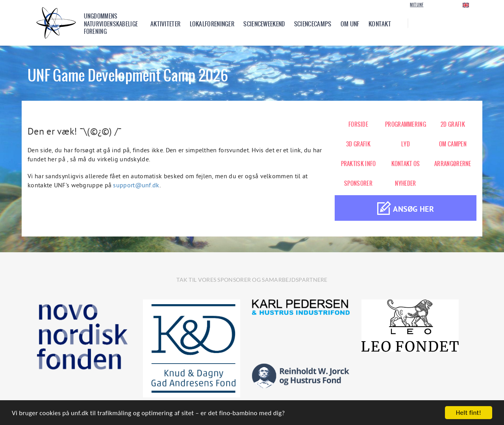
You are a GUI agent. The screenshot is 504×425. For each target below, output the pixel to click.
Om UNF (350, 24)
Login (439, 5)
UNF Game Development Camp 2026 (128, 75)
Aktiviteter (165, 24)
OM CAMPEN (453, 144)
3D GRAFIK (358, 144)
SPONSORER (358, 183)
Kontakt (380, 24)
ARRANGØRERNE (453, 164)
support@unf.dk (136, 185)
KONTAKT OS (406, 164)
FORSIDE (358, 124)
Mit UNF (417, 5)
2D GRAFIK (453, 124)
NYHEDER (405, 183)
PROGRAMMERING (406, 124)
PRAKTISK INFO (359, 164)
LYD (406, 144)
